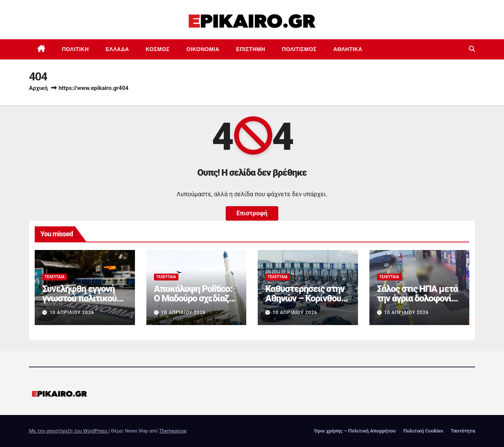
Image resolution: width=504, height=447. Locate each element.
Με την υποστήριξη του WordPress (69, 431)
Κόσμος (158, 49)
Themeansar (173, 431)
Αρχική (38, 88)
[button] (472, 49)
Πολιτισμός (299, 49)
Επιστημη (250, 49)
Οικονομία (203, 49)
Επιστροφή (252, 213)
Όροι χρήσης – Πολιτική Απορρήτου (355, 431)
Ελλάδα (117, 49)
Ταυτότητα (463, 431)
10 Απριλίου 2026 (72, 312)
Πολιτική (76, 49)
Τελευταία (55, 277)
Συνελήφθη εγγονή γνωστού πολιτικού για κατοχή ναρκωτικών (79, 303)
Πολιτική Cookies (423, 431)
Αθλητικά (348, 49)
